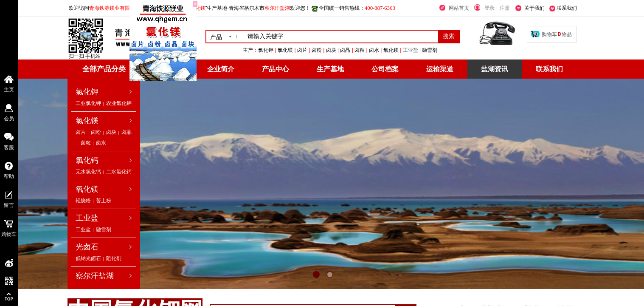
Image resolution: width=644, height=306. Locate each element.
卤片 (81, 132)
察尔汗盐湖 (95, 276)
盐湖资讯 (495, 69)
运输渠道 (440, 69)
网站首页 (459, 8)
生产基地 (330, 69)
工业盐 (453, 50)
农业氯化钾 (119, 103)
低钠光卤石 (88, 258)
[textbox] (341, 37)
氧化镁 (87, 189)
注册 (505, 8)
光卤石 (87, 247)
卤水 (101, 143)
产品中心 (276, 69)
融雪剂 (104, 229)
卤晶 (127, 132)
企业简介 (221, 69)
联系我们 (549, 69)
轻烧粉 (83, 201)
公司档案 (385, 69)
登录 (489, 8)
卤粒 (86, 143)
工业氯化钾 (88, 103)
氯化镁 (87, 121)
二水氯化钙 (119, 172)
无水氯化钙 (88, 172)
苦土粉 (104, 201)
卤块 (111, 132)
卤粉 (96, 132)
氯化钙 (87, 160)
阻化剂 (114, 258)
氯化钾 (87, 92)
